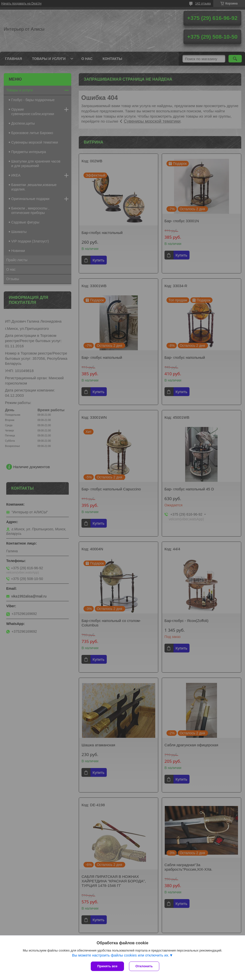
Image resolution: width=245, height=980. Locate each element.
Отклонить (144, 966)
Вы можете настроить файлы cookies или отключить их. (121, 955)
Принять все (107, 966)
